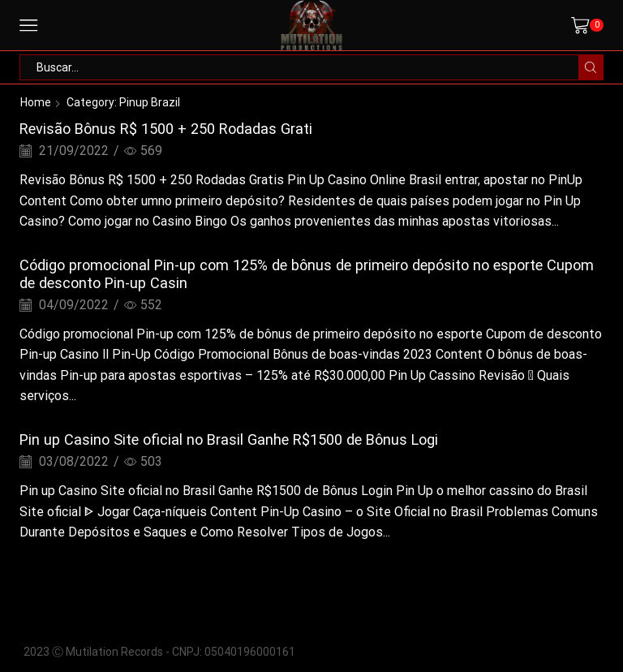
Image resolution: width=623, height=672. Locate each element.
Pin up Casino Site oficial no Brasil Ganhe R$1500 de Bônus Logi (229, 439)
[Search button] (591, 67)
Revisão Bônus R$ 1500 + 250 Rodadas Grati (166, 129)
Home (36, 102)
